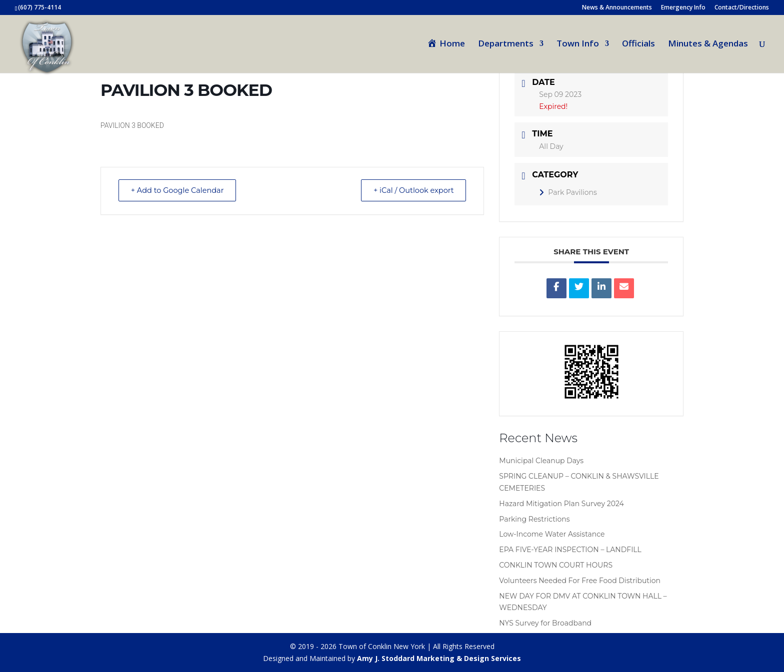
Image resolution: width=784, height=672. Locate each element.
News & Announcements (617, 8)
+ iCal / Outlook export (410, 191)
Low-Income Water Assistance (552, 534)
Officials (638, 44)
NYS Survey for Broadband (545, 623)
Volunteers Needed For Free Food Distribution (580, 581)
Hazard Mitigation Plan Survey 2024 (561, 504)
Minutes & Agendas (708, 44)
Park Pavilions (568, 192)
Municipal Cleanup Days (541, 461)
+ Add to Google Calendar (181, 191)
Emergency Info (683, 8)
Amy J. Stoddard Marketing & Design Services (439, 658)
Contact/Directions (742, 8)
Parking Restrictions (534, 519)
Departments (506, 44)
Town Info (578, 44)
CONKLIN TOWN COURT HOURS (556, 565)
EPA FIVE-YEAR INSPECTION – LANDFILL (570, 550)
